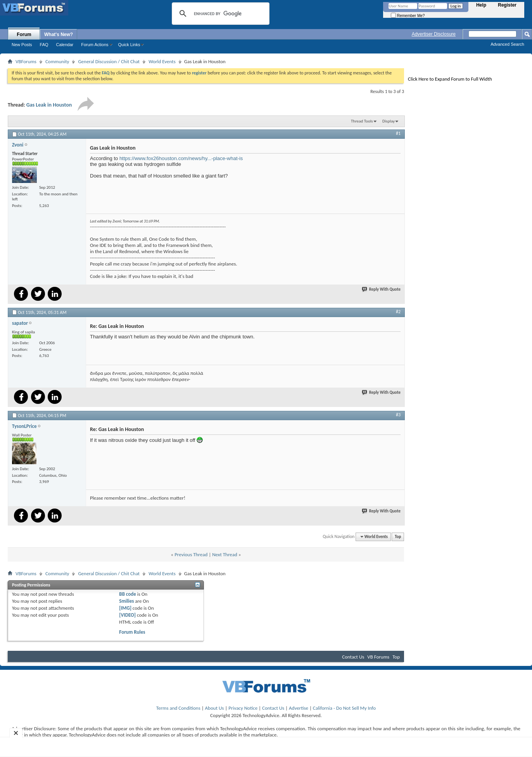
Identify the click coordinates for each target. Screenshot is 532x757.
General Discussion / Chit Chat (109, 61)
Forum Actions (95, 45)
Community (57, 61)
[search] (219, 14)
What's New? (59, 34)
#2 (398, 312)
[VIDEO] (127, 615)
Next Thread (225, 554)
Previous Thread (191, 554)
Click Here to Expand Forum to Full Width (450, 79)
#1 (398, 133)
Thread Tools (362, 121)
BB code (127, 594)
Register (507, 5)
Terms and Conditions (178, 708)
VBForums (26, 61)
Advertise (299, 708)
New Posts (22, 45)
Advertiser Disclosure (434, 34)
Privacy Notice (243, 708)
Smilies (126, 601)
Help (481, 5)
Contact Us (353, 657)
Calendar (65, 45)
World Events (162, 61)
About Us (215, 708)
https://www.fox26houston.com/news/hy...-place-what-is (181, 158)
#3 (398, 415)
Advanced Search (507, 44)
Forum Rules (132, 632)
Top (398, 537)
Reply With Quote (382, 289)
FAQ (44, 45)
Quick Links (129, 45)
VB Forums (378, 657)
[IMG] (125, 608)
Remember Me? (408, 16)
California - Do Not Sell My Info (344, 708)
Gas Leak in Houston (49, 105)
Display (389, 121)
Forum (24, 34)
